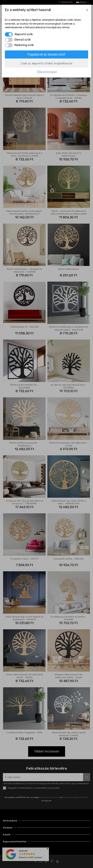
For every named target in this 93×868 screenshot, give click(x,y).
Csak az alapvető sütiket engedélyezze (46, 63)
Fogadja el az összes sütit (46, 54)
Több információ (47, 72)
